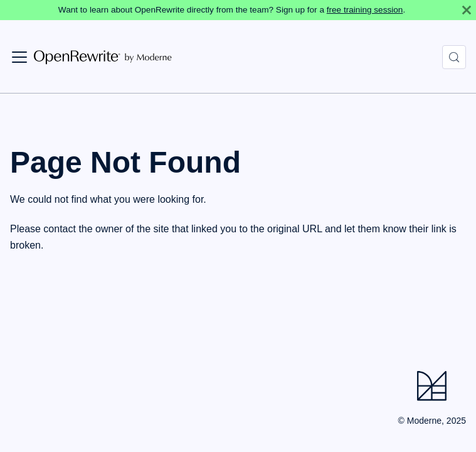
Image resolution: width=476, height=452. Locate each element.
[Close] (467, 10)
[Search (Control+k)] (454, 57)
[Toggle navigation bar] (19, 57)
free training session (365, 10)
